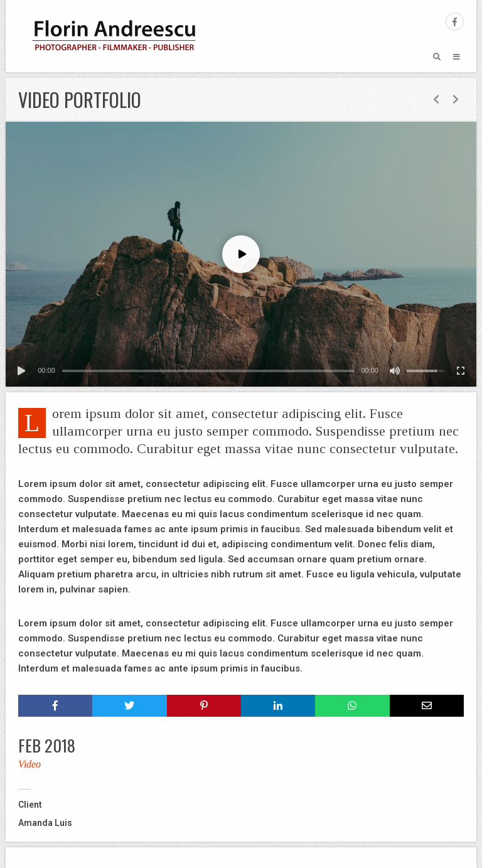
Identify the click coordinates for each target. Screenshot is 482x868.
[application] (241, 254)
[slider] (208, 371)
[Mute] (395, 371)
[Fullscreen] (461, 371)
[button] (241, 254)
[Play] (21, 371)
